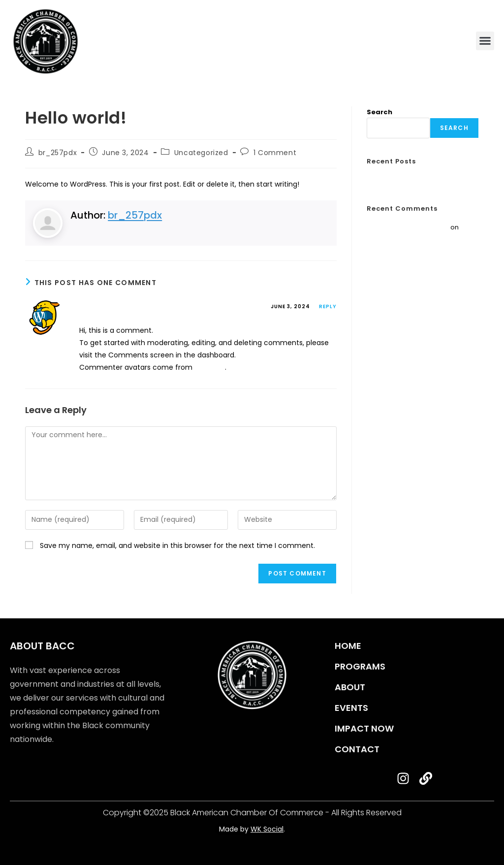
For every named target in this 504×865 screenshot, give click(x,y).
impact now (364, 728)
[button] (485, 41)
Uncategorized (201, 153)
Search (379, 112)
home (348, 646)
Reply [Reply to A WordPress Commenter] (328, 306)
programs (360, 666)
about (350, 687)
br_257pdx (58, 153)
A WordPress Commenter (137, 308)
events (351, 708)
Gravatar (210, 367)
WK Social (267, 829)
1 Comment (275, 153)
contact (357, 749)
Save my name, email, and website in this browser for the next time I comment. (177, 545)
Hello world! (386, 180)
